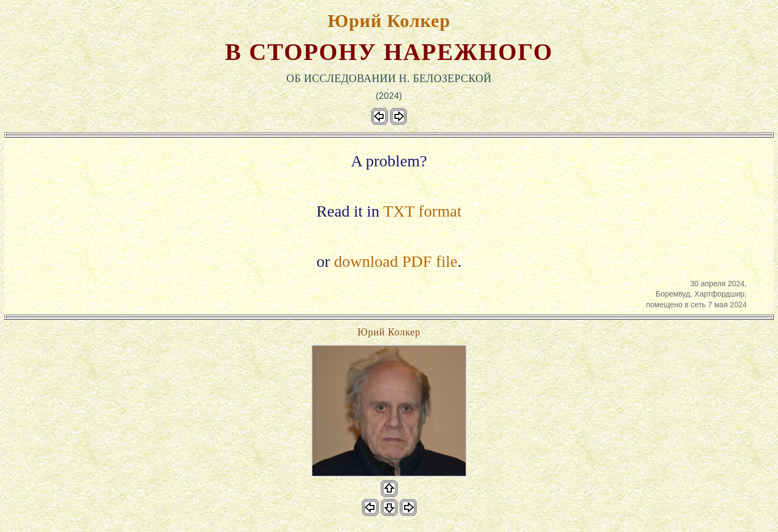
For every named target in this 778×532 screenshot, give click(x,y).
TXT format (422, 211)
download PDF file (395, 261)
